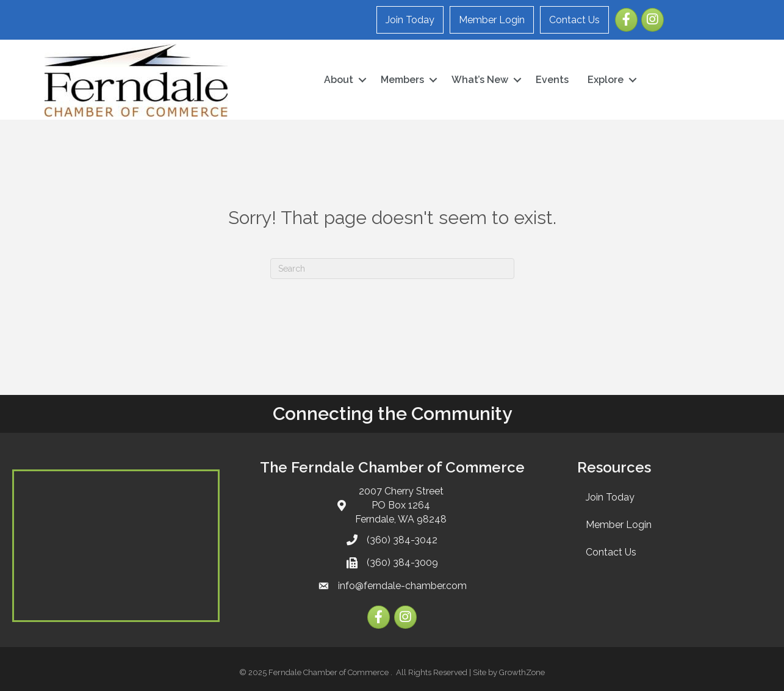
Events (552, 80)
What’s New (480, 80)
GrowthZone (522, 672)
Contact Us (574, 20)
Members (402, 80)
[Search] (392, 269)
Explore (606, 80)
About (339, 80)
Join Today (410, 20)
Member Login (492, 20)
